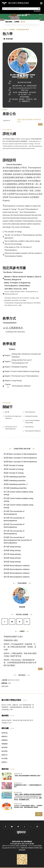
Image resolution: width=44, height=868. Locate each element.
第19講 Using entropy (12, 547)
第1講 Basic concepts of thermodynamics (20, 454)
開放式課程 (9, 22)
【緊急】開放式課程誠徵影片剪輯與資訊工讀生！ (28, 776)
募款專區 (5, 716)
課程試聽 (8, 39)
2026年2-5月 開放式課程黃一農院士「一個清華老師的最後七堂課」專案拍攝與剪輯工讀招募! (28, 806)
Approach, (15, 294)
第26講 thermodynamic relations (17, 573)
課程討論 (5, 733)
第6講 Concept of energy (14, 473)
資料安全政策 (16, 842)
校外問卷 (5, 751)
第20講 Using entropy (12, 550)
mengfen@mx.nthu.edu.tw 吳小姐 (23, 844)
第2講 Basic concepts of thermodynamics (20, 458)
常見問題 (5, 758)
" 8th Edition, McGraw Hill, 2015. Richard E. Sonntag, (20, 298)
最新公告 (5, 755)
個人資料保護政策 (27, 842)
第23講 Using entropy (12, 562)
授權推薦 (5, 744)
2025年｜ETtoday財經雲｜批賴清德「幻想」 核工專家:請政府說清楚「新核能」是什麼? (20, 647)
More (40, 124)
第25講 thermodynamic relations (17, 569)
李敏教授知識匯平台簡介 (13, 637)
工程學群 (17, 22)
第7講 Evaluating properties (15, 477)
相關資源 (5, 740)
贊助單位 (5, 736)
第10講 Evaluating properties (15, 488)
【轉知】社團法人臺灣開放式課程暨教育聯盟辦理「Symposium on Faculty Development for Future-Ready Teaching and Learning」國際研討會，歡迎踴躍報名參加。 (28, 797)
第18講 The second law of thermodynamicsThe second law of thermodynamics (18, 540)
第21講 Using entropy (12, 554)
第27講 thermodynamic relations (17, 577)
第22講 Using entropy (12, 558)
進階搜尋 (37, 11)
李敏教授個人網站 (11, 640)
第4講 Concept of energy (14, 465)
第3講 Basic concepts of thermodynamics (20, 462)
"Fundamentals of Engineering (13, 303)
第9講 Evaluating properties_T (16, 484)
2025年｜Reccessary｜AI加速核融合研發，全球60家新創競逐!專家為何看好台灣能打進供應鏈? (20, 663)
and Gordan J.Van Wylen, (19, 300)
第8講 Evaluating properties (15, 480)
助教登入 (5, 762)
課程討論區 (5, 686)
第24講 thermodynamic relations (17, 566)
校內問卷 (5, 747)
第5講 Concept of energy (14, 469)
